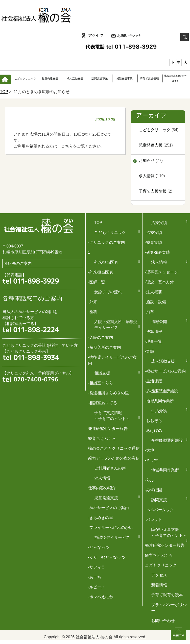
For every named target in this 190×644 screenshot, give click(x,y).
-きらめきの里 (101, 518)
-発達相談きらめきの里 (108, 393)
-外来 (93, 302)
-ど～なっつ (99, 547)
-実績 (150, 351)
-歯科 (93, 312)
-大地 (150, 450)
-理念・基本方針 (159, 282)
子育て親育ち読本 (167, 595)
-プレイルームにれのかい (110, 528)
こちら (67, 146)
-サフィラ (97, 567)
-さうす (152, 460)
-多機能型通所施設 (161, 391)
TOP (4, 92)
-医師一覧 (97, 282)
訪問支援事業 (100, 78)
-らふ (150, 480)
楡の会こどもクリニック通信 (114, 448)
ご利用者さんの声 (110, 468)
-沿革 (150, 312)
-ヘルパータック (159, 510)
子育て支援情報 (149, 78)
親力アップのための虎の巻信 (114, 458)
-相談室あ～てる (103, 403)
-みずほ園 (154, 490)
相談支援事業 (124, 78)
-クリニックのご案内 (107, 242)
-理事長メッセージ (161, 272)
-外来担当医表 (101, 272)
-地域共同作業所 (159, 401)
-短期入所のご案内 (105, 347)
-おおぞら (154, 421)
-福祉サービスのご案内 (165, 371)
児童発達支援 (50, 78)
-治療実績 (154, 233)
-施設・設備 (155, 302)
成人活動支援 (75, 78)
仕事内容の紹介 (102, 488)
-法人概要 (154, 292)
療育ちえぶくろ (102, 438)
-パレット (154, 520)
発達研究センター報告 (108, 429)
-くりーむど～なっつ (107, 557)
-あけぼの (154, 431)
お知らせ (147, 161)
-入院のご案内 (101, 337)
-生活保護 (154, 381)
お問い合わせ (129, 36)
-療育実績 (154, 242)
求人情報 (147, 176)
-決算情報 (154, 332)
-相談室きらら (101, 383)
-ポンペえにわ (101, 597)
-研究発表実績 (157, 252)
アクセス (96, 36)
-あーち (95, 577)
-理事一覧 (154, 341)
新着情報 (159, 585)
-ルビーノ (97, 587)
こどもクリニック (25, 78)
